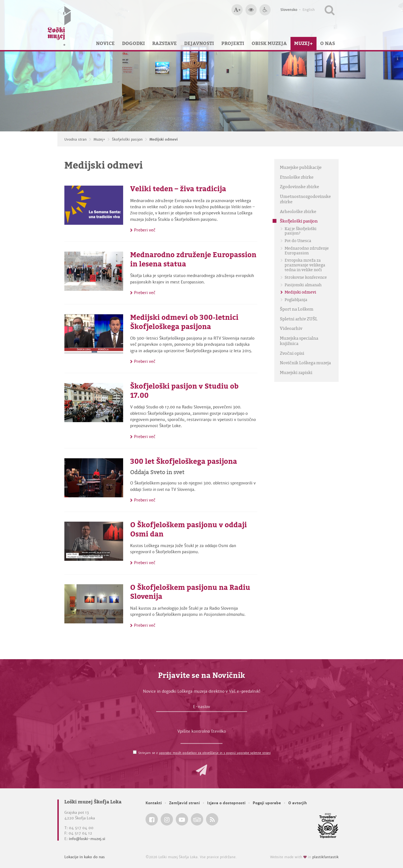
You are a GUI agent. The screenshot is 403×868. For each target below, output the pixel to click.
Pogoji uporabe (267, 803)
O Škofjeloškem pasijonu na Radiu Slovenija (190, 592)
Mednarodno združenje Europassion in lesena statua (193, 259)
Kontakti (154, 803)
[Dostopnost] (265, 10)
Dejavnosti (199, 43)
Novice (105, 43)
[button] (201, 770)
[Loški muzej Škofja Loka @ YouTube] (182, 819)
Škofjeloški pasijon (127, 139)
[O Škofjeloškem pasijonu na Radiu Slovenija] (94, 604)
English (309, 10)
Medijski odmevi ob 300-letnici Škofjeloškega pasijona (184, 322)
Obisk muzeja (269, 43)
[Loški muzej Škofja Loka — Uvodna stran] (59, 25)
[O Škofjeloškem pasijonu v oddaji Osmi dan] (94, 541)
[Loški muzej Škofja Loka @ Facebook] (152, 819)
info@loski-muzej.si (87, 839)
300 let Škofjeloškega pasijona (184, 461)
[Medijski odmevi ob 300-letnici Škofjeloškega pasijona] (94, 334)
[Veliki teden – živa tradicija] (94, 205)
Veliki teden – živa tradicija (178, 189)
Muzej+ (304, 43)
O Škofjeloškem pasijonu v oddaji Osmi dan (188, 529)
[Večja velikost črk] (237, 10)
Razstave (165, 43)
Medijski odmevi (164, 139)
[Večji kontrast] (251, 10)
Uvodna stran (76, 139)
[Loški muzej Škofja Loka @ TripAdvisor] (197, 819)
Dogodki (133, 43)
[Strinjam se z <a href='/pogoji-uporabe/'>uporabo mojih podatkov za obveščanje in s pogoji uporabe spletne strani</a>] (135, 752)
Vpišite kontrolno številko (202, 731)
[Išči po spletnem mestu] (330, 10)
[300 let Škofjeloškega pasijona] (94, 478)
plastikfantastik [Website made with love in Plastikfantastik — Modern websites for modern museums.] (325, 857)
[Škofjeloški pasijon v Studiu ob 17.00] (94, 403)
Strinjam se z (204, 753)
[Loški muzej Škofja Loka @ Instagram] (167, 819)
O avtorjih (298, 803)
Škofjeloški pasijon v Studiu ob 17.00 (184, 391)
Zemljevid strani (184, 803)
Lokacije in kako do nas (85, 857)
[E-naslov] (202, 708)
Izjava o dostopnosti (226, 803)
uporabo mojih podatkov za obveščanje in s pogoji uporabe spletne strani (215, 753)
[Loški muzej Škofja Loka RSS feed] (212, 819)
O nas (328, 43)
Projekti (233, 43)
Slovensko (289, 10)
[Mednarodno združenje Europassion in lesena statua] (94, 271)
